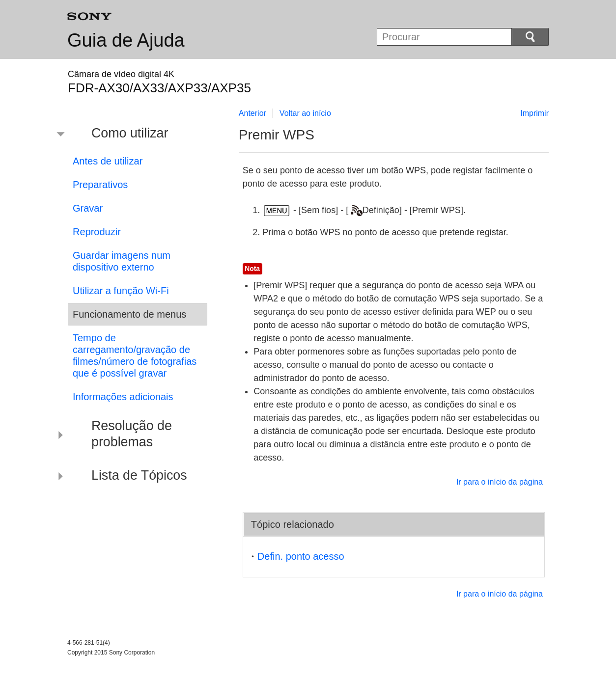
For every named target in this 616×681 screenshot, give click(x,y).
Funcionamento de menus (129, 314)
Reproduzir (97, 232)
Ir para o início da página (500, 482)
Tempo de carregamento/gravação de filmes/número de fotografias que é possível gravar (135, 355)
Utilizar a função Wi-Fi (121, 291)
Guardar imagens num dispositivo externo (122, 261)
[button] (130, 135)
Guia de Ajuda (126, 40)
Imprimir (534, 113)
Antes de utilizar (108, 161)
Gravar (88, 208)
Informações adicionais (123, 397)
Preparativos (100, 185)
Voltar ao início (305, 113)
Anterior (252, 113)
